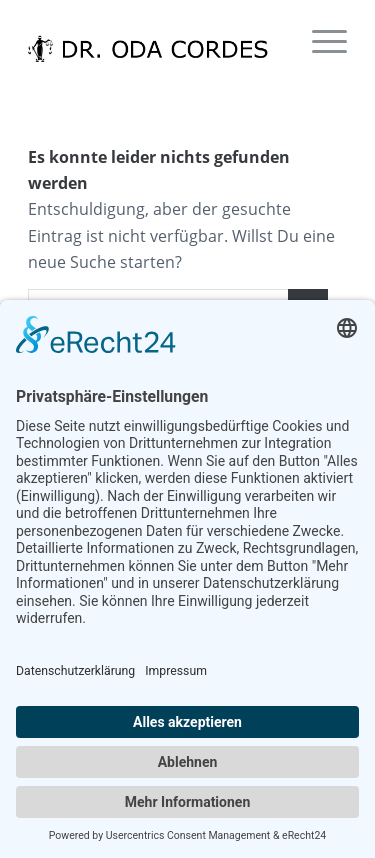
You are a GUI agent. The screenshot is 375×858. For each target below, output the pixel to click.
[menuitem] (319, 40)
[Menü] (319, 40)
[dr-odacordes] (155, 40)
